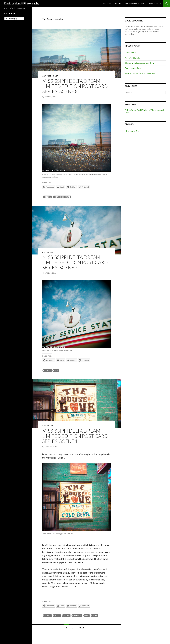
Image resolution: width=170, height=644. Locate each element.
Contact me (106, 3)
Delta (57, 616)
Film (49, 76)
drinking (77, 616)
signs (95, 616)
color (48, 197)
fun (87, 616)
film (56, 370)
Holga (55, 76)
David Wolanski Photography (22, 3)
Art (44, 76)
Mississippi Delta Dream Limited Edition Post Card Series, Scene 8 (75, 86)
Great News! (131, 53)
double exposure (62, 197)
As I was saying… (133, 58)
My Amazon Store (133, 131)
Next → (83, 628)
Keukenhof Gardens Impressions (140, 73)
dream (67, 616)
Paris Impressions (133, 68)
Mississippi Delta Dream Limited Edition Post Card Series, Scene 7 (75, 262)
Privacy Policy (155, 3)
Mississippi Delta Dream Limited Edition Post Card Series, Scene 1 (75, 436)
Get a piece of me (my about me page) (130, 3)
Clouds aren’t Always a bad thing (140, 63)
